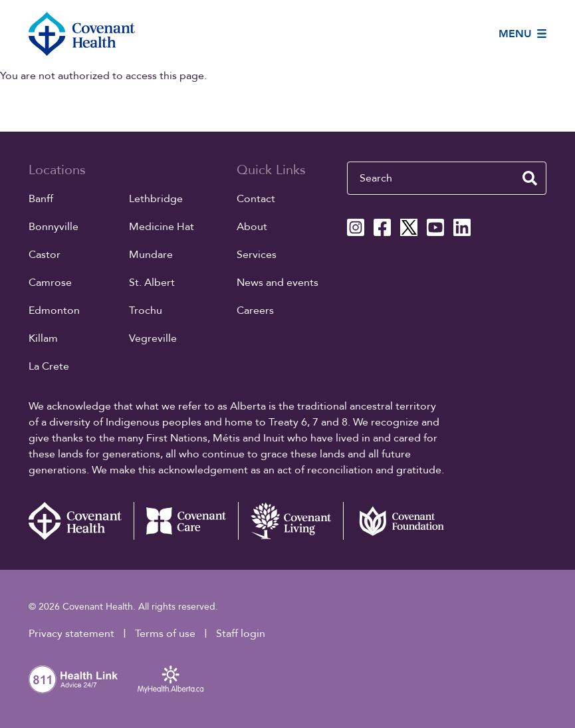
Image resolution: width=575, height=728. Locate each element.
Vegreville (153, 338)
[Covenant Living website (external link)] (290, 521)
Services (257, 255)
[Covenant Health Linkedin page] (462, 227)
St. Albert (152, 283)
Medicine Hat (162, 227)
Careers (255, 310)
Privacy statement (71, 634)
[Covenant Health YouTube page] (435, 227)
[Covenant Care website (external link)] (186, 521)
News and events (278, 283)
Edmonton (54, 310)
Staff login (241, 634)
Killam (43, 338)
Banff (41, 199)
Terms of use (165, 634)
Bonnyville (54, 227)
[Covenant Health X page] (409, 227)
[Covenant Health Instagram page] (356, 227)
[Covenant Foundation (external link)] (396, 521)
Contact (256, 199)
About (252, 227)
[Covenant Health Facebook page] (382, 227)
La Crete (49, 366)
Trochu (146, 310)
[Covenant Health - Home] (81, 521)
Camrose (50, 283)
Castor (45, 255)
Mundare (151, 255)
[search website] (530, 178)
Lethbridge (156, 199)
